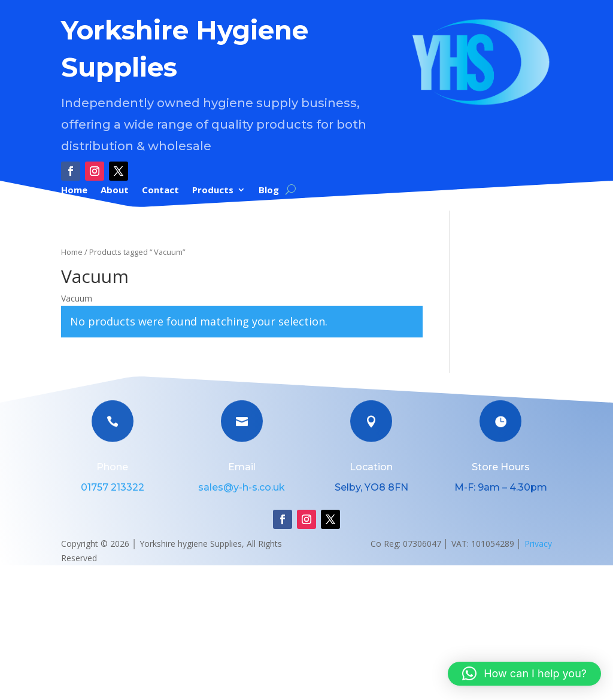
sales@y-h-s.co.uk (242, 487)
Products (213, 191)
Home (74, 191)
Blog (269, 191)
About (115, 191)
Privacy (538, 544)
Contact (160, 191)
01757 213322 (113, 487)
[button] (524, 674)
